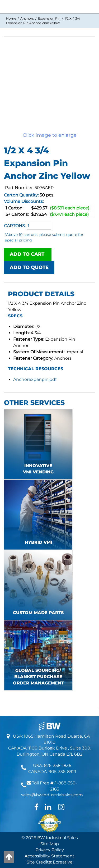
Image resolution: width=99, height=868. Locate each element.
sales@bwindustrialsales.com (52, 795)
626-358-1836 (58, 766)
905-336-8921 (62, 772)
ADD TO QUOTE (29, 267)
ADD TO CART (28, 254)
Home (11, 18)
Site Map (50, 844)
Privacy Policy (50, 850)
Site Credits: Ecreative (50, 862)
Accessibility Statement (49, 856)
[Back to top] (9, 857)
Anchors (27, 18)
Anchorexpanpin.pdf (35, 379)
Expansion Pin (49, 18)
